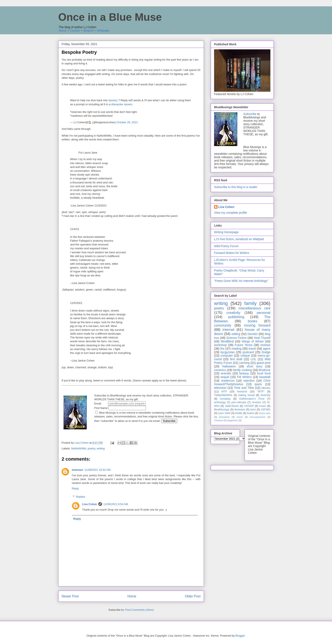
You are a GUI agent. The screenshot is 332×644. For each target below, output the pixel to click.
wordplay (225, 399)
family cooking (242, 370)
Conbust (219, 420)
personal (264, 313)
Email (120, 404)
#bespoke (117, 104)
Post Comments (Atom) (139, 610)
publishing (236, 317)
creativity (233, 313)
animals (226, 373)
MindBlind (227, 341)
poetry (91, 448)
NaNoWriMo (79, 448)
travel (252, 349)
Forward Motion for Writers (232, 253)
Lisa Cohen (90, 504)
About (63, 30)
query (258, 384)
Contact (75, 30)
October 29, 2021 (127, 122)
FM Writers (244, 377)
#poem (128, 104)
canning (244, 363)
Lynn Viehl (224, 413)
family (250, 303)
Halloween (229, 366)
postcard (248, 352)
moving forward (257, 325)
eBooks (266, 388)
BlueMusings (222, 410)
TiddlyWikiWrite (223, 395)
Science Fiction (237, 338)
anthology (220, 402)
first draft (236, 359)
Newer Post (70, 596)
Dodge (266, 352)
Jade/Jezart (232, 406)
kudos (250, 413)
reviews (265, 345)
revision (257, 402)
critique (245, 356)
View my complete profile (230, 213)
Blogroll (88, 30)
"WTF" (261, 392)
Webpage (103, 30)
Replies (81, 497)
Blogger (240, 636)
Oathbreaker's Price (252, 399)
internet (228, 330)
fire (222, 349)
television (220, 388)
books (252, 321)
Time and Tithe (244, 388)
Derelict (252, 334)
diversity (266, 395)
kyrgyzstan (228, 352)
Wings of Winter (253, 341)
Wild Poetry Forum (226, 246)
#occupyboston (258, 417)
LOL (253, 359)
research (242, 392)
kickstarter (224, 417)
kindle (239, 413)
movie (240, 417)
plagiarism (233, 420)
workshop (220, 345)
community (223, 325)
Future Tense (243, 345)
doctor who (265, 413)
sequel (225, 377)
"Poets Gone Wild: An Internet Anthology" (241, 281)
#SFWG (266, 410)
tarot (253, 410)
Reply (75, 488)
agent (267, 349)
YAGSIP (249, 406)
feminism (240, 410)
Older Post (193, 596)
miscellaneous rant (255, 308)
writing (101, 448)
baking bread (246, 395)
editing (236, 334)
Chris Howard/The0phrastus (242, 382)
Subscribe (250, 114)
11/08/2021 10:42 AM (97, 470)
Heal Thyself (262, 338)
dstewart (77, 470)
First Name (120, 408)
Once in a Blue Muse (110, 17)
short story (255, 366)
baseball (265, 377)
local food (264, 373)
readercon (228, 381)
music (263, 406)
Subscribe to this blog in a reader (236, 187)
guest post (264, 363)
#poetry (113, 100)
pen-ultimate (239, 402)
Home (132, 596)
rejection (249, 381)
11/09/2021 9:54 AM (116, 504)
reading (237, 349)
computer (227, 356)
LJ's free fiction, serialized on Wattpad (239, 239)
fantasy (244, 373)
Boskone (265, 370)
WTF (224, 392)
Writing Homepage (226, 232)
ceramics (220, 370)
